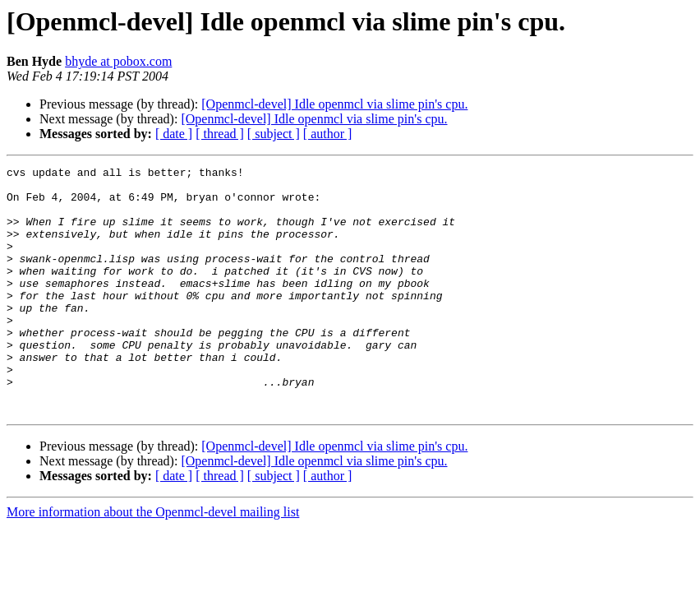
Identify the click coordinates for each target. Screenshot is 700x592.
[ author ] (328, 134)
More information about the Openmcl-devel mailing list (153, 561)
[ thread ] (220, 134)
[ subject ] (274, 134)
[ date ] (174, 134)
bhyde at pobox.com (118, 61)
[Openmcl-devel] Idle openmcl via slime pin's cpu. (334, 104)
